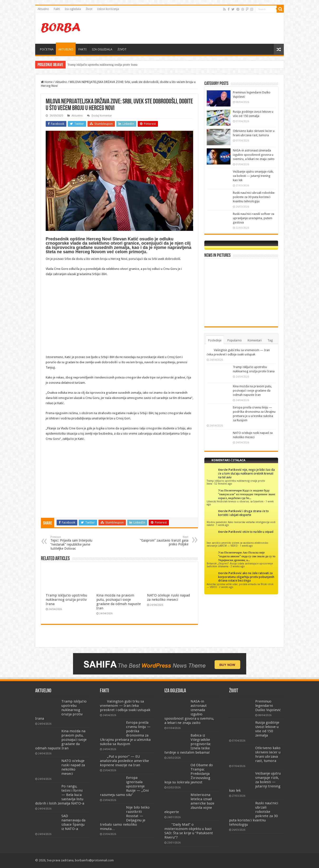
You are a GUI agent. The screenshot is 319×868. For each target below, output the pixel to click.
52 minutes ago (223, 484)
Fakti (57, 9)
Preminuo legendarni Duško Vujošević (268, 706)
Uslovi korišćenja (108, 9)
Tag (270, 340)
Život (89, 9)
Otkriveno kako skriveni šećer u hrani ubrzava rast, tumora (268, 754)
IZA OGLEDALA (102, 49)
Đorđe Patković (230, 470)
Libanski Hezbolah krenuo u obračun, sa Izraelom (235, 501)
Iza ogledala (73, 9)
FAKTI (83, 49)
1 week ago (223, 525)
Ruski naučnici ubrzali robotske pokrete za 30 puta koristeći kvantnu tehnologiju (254, 197)
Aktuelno (43, 9)
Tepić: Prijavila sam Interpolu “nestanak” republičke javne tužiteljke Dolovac (75, 543)
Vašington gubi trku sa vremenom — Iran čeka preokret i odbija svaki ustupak (125, 706)
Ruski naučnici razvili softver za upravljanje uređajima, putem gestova (254, 218)
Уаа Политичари (230, 490)
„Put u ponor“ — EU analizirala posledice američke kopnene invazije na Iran (125, 761)
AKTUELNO (66, 49)
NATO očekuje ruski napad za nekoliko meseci (169, 597)
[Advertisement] (194, 28)
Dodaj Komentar (102, 116)
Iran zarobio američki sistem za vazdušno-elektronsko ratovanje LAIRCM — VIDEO (238, 544)
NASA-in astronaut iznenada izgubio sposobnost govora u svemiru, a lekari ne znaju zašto (254, 155)
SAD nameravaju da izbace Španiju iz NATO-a (73, 822)
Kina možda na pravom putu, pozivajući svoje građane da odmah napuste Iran (119, 602)
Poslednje (215, 340)
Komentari (255, 340)
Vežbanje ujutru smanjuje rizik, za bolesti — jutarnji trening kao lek (253, 176)
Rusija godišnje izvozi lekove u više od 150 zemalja (267, 729)
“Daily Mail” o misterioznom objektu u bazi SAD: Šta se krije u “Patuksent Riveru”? (189, 831)
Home (47, 82)
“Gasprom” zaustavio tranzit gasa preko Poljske (164, 541)
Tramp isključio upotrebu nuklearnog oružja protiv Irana (102, 65)
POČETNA (47, 49)
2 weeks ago (238, 566)
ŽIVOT (122, 49)
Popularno (235, 340)
